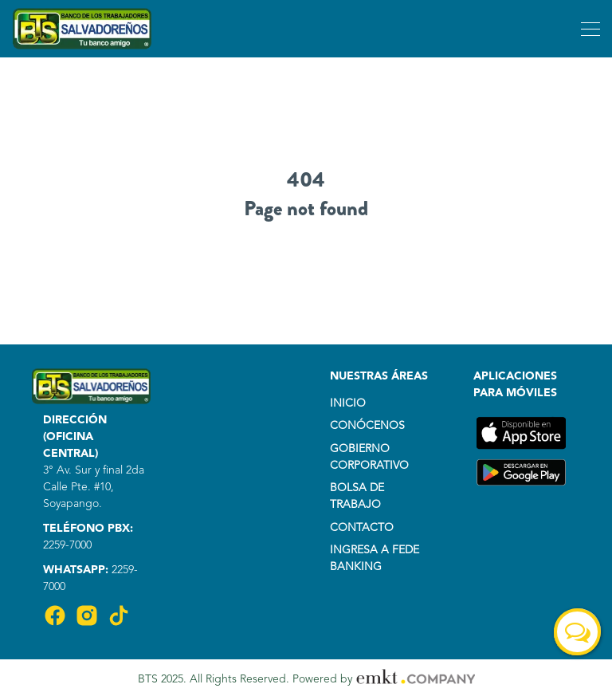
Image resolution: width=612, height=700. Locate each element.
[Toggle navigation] (588, 29)
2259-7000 (67, 545)
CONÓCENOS (367, 426)
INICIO (348, 403)
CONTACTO (362, 528)
